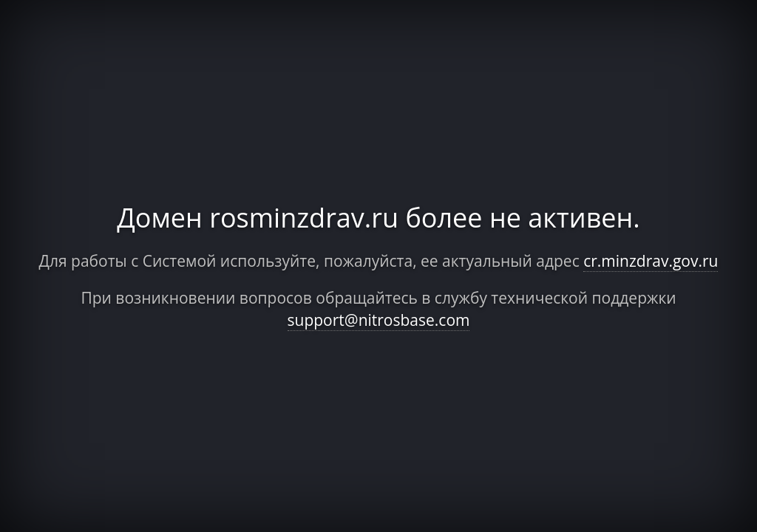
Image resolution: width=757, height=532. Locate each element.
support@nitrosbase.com (379, 320)
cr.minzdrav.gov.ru (651, 261)
